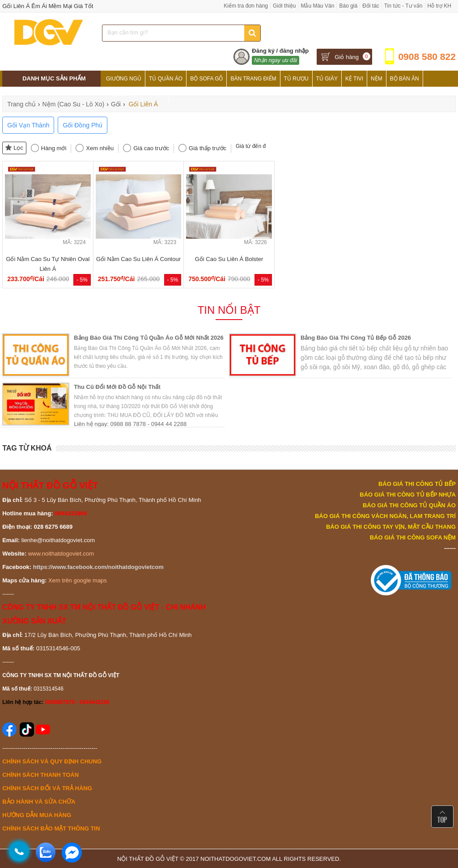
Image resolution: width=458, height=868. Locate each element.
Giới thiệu (284, 6)
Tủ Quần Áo (166, 79)
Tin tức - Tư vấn (403, 6)
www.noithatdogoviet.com (61, 554)
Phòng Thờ (122, 95)
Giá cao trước (151, 148)
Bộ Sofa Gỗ (206, 79)
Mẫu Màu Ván (317, 6)
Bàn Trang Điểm (253, 79)
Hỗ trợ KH (439, 6)
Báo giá (348, 6)
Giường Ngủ (124, 79)
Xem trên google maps (78, 580)
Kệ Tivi (354, 79)
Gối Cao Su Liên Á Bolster (229, 259)
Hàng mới (54, 148)
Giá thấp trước (208, 148)
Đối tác (371, 6)
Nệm (377, 79)
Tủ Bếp (155, 95)
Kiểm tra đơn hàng (246, 6)
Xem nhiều (100, 148)
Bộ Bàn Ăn (405, 79)
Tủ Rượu (296, 79)
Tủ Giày (327, 79)
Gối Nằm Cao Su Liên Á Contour (138, 259)
